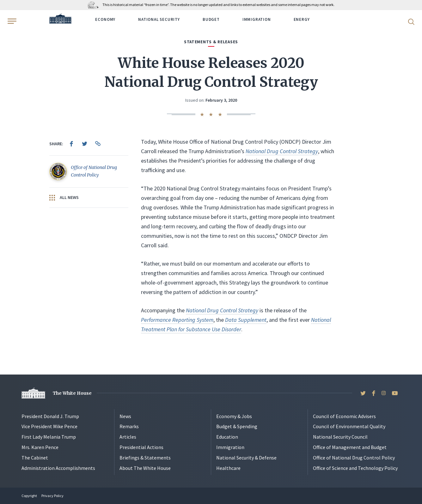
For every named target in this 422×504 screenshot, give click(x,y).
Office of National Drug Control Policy (354, 458)
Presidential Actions (141, 447)
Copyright (29, 496)
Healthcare (228, 468)
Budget (211, 19)
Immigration (257, 19)
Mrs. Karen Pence (40, 447)
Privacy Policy (52, 496)
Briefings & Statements (145, 458)
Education (227, 437)
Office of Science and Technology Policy (355, 468)
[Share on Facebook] (71, 144)
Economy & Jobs (234, 416)
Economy (105, 19)
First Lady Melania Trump (49, 437)
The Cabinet (35, 458)
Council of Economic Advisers (344, 416)
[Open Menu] (11, 21)
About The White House (145, 468)
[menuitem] (71, 144)
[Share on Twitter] (85, 144)
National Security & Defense (246, 458)
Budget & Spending (237, 426)
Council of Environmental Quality (349, 426)
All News (64, 198)
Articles (128, 437)
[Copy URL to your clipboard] (98, 144)
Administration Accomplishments (58, 468)
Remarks (129, 426)
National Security (159, 19)
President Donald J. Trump (50, 416)
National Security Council (340, 437)
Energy (302, 19)
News (125, 416)
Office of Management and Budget (350, 447)
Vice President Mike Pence (49, 426)
